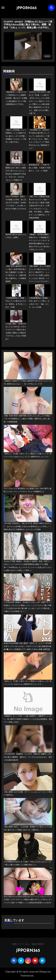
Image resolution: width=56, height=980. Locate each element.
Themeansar (27, 976)
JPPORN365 (26, 8)
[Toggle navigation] (3, 8)
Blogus (44, 972)
